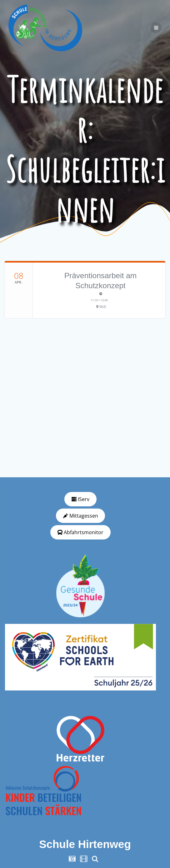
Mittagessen (81, 516)
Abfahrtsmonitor (80, 532)
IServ (80, 499)
